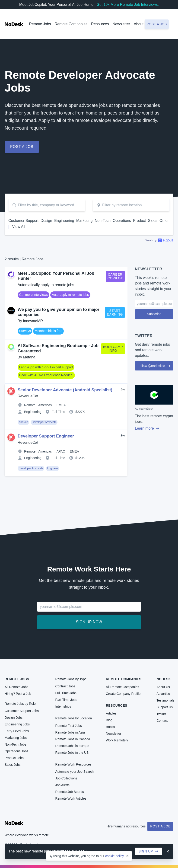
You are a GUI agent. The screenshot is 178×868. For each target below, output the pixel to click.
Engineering (33, 412)
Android (23, 422)
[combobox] (131, 205)
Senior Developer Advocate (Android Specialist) (65, 390)
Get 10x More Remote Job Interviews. (128, 5)
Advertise (163, 694)
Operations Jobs (16, 751)
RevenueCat (28, 396)
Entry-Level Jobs (17, 731)
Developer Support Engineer (46, 436)
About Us (163, 687)
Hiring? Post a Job (18, 694)
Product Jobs (14, 758)
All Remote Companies (122, 687)
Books (110, 727)
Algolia (159, 240)
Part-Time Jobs (66, 700)
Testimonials (165, 700)
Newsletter (121, 24)
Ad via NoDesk (144, 409)
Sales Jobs (13, 765)
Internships (63, 706)
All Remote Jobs (16, 687)
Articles (111, 713)
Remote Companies (71, 24)
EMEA (61, 405)
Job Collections (66, 778)
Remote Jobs (40, 24)
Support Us (165, 707)
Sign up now (89, 622)
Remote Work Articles (71, 798)
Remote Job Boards (70, 792)
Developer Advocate (44, 422)
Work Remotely (117, 740)
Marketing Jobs (16, 738)
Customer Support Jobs (22, 711)
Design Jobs (14, 718)
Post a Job (160, 826)
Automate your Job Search (74, 772)
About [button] (139, 24)
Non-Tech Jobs (15, 744)
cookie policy (114, 856)
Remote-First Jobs (68, 726)
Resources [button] (100, 24)
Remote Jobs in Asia (70, 732)
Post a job (157, 24)
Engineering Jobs (17, 724)
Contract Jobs (65, 686)
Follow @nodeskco (154, 366)
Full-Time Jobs (66, 693)
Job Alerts (62, 785)
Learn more (147, 428)
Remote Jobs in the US (72, 753)
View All (19, 227)
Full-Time (58, 412)
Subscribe (154, 314)
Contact (162, 721)
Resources (117, 705)
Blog (109, 720)
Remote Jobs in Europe (72, 746)
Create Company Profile (123, 694)
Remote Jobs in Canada (73, 739)
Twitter (161, 714)
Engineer (53, 468)
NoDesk (164, 679)
